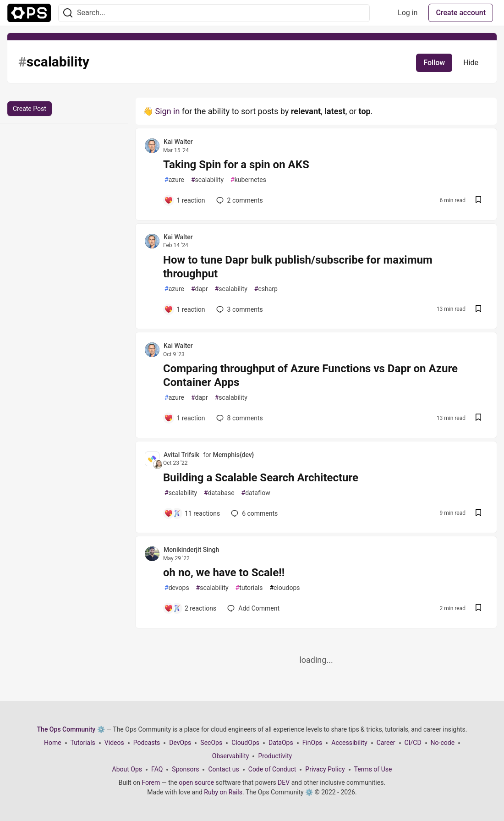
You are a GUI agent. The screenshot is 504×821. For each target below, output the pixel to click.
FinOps (312, 743)
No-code (443, 743)
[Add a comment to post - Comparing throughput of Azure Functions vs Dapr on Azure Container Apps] (185, 418)
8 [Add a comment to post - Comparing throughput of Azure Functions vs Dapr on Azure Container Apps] (239, 418)
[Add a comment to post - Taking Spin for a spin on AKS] (185, 200)
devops (177, 588)
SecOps (211, 743)
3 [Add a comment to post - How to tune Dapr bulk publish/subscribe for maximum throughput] (239, 309)
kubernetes (248, 180)
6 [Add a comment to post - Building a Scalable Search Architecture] (253, 513)
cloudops (285, 588)
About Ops (127, 769)
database (219, 493)
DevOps (180, 743)
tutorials (249, 588)
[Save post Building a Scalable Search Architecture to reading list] (478, 514)
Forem (151, 782)
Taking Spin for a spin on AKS (236, 165)
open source (196, 782)
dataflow (256, 493)
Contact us (223, 769)
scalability (207, 180)
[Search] (68, 13)
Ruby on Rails (223, 792)
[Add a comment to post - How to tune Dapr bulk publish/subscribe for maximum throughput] (185, 309)
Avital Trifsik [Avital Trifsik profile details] (181, 455)
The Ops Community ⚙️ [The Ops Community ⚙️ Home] (71, 729)
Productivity (275, 756)
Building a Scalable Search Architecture (261, 478)
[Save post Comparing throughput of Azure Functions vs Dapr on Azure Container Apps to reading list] (478, 418)
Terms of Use (373, 769)
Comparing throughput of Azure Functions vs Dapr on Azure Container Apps (310, 375)
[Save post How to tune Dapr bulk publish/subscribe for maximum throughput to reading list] (478, 310)
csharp (266, 289)
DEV (284, 782)
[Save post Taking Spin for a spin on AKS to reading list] (478, 201)
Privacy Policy (325, 769)
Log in (408, 13)
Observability (231, 756)
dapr (200, 289)
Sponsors (185, 769)
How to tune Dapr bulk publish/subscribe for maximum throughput (298, 267)
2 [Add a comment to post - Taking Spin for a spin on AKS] (239, 200)
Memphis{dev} (234, 455)
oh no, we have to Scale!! (224, 573)
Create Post (30, 109)
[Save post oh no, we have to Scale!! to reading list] (478, 609)
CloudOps (245, 743)
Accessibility (349, 743)
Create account (461, 13)
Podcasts (147, 743)
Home (53, 743)
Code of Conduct (272, 769)
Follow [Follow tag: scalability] (434, 63)
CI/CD (413, 743)
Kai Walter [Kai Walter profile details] (178, 142)
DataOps (281, 743)
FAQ (157, 769)
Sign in (167, 111)
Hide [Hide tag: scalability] (471, 63)
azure (174, 180)
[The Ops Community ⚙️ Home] (29, 13)
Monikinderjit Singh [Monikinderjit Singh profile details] (191, 550)
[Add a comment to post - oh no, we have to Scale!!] (190, 608)
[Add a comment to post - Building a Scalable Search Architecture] (192, 513)
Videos (114, 743)
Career (386, 743)
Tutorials (83, 743)
